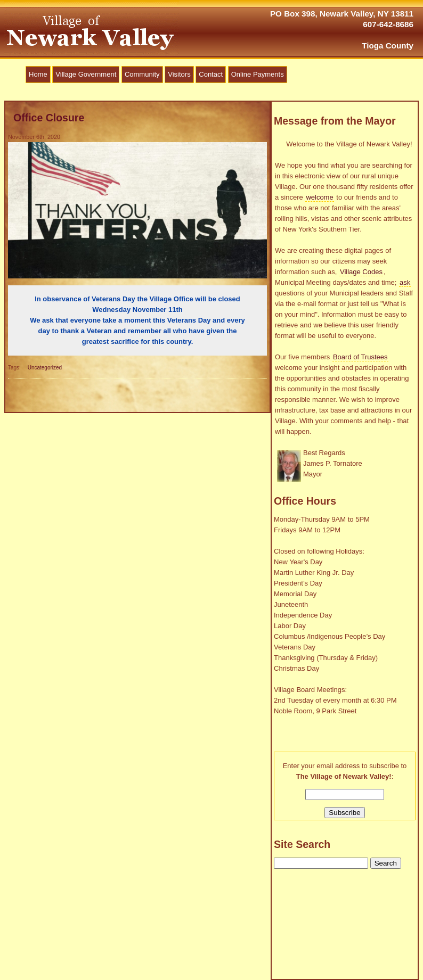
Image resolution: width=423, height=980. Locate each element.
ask (405, 282)
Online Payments (258, 74)
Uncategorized (45, 368)
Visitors (179, 74)
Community (142, 74)
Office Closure (49, 118)
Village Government (86, 74)
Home (38, 74)
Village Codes (361, 272)
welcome (319, 197)
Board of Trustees (360, 357)
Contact (211, 74)
